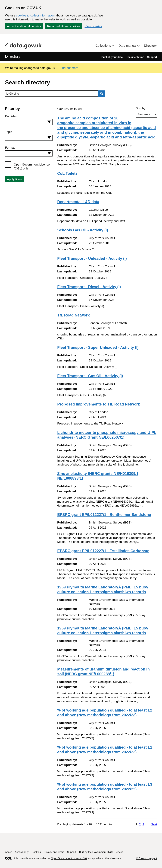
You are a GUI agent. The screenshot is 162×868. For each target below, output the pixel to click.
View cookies (93, 26)
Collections (104, 46)
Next (154, 824)
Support (152, 57)
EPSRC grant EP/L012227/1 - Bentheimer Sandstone (104, 515)
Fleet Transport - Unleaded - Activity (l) (92, 258)
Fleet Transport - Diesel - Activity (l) (89, 287)
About (8, 852)
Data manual (128, 46)
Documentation (135, 57)
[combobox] (29, 122)
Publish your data (112, 57)
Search (101, 94)
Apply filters (15, 179)
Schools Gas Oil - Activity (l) (83, 230)
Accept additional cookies (24, 26)
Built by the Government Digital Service (101, 852)
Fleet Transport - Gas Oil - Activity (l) (90, 376)
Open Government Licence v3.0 (69, 858)
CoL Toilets (67, 173)
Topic (9, 132)
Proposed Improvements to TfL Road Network (99, 404)
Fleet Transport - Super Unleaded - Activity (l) (98, 347)
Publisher (11, 116)
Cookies (36, 852)
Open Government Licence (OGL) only (32, 166)
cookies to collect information (35, 15)
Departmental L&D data (78, 202)
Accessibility (22, 852)
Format (10, 148)
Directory (150, 46)
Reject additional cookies (64, 26)
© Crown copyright (146, 858)
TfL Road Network (73, 315)
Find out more (69, 68)
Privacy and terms (54, 852)
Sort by (140, 108)
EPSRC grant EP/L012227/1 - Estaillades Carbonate (103, 551)
